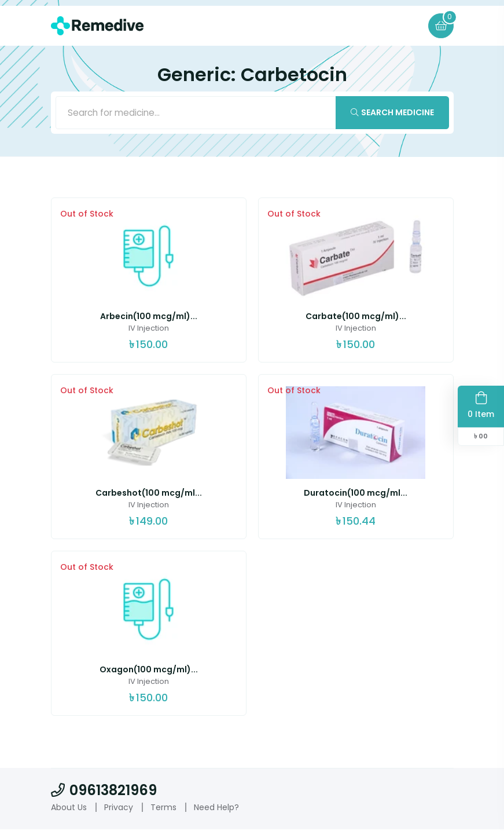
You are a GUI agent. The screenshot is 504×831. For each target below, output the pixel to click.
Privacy (119, 809)
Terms (163, 809)
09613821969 (104, 792)
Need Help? (216, 809)
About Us (69, 809)
